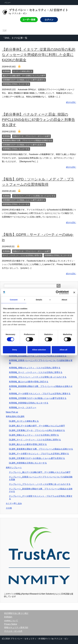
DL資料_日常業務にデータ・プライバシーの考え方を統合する (37, 430)
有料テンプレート (14, 468)
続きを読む (71, 102)
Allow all (63, 350)
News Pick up (12, 412)
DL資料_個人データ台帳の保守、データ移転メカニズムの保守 (37, 426)
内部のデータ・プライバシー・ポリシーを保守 (31, 136)
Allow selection (39, 350)
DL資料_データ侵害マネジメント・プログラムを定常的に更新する (39, 454)
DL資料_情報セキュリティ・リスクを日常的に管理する (34, 435)
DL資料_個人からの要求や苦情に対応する (28, 444)
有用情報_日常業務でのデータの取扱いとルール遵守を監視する (38, 398)
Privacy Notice (11, 624)
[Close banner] (74, 292)
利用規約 (8, 617)
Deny (15, 350)
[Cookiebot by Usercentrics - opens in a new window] (58, 292)
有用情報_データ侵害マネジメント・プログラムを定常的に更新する (40, 394)
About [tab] (64, 300)
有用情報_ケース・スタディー (23, 408)
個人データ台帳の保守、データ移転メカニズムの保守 (24, 76)
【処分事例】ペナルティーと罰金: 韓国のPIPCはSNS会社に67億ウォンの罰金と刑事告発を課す (38, 120)
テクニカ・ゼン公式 (13, 631)
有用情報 (6, 71)
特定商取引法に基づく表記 (16, 613)
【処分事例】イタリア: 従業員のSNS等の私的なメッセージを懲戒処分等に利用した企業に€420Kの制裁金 (39, 55)
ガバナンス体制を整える (23, 71)
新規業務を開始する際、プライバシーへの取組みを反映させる (27, 140)
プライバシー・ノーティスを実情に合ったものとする (34, 196)
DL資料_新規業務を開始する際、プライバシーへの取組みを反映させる (41, 449)
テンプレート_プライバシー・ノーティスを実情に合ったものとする (40, 484)
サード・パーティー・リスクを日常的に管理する (22, 255)
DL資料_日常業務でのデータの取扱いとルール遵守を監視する (37, 458)
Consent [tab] (14, 300)
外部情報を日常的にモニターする (16, 84)
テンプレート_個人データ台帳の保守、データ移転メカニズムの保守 (40, 472)
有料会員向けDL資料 (15, 416)
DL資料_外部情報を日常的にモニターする (28, 463)
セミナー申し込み (14, 503)
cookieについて (11, 621)
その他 (9, 508)
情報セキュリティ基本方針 (16, 627)
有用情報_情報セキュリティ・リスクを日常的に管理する (35, 368)
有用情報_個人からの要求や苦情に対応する (29, 382)
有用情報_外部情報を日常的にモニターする (29, 403)
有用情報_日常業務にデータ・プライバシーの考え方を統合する (38, 356)
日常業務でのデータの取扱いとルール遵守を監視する (24, 80)
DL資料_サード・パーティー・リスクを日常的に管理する (35, 440)
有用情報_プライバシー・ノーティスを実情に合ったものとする (38, 377)
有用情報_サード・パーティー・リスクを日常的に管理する (36, 372)
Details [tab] (39, 300)
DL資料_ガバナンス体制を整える (24, 421)
